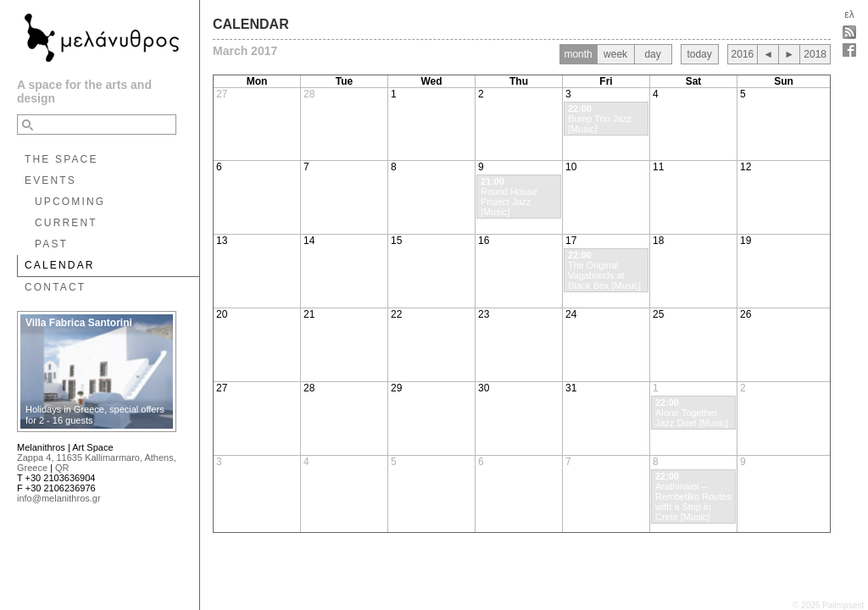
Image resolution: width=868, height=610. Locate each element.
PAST (51, 244)
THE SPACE (61, 159)
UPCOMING (70, 202)
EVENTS (50, 180)
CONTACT (55, 287)
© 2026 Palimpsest (828, 605)
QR (62, 468)
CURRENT (66, 223)
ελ (849, 14)
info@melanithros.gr (59, 498)
